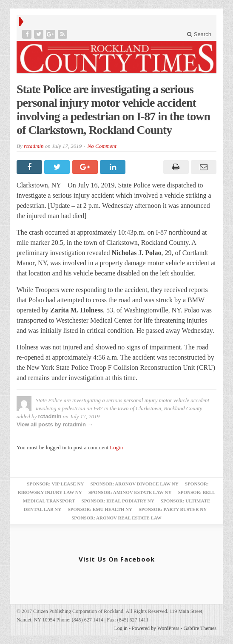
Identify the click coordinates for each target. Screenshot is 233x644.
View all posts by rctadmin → (55, 424)
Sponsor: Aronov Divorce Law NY (135, 484)
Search (199, 34)
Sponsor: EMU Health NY (100, 509)
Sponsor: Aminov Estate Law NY (130, 492)
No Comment (102, 146)
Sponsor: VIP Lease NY (55, 484)
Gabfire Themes (200, 628)
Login (116, 447)
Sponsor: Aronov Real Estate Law (116, 518)
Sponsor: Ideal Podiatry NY (118, 501)
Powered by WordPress (155, 628)
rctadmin (34, 146)
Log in (121, 628)
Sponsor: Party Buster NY (173, 509)
